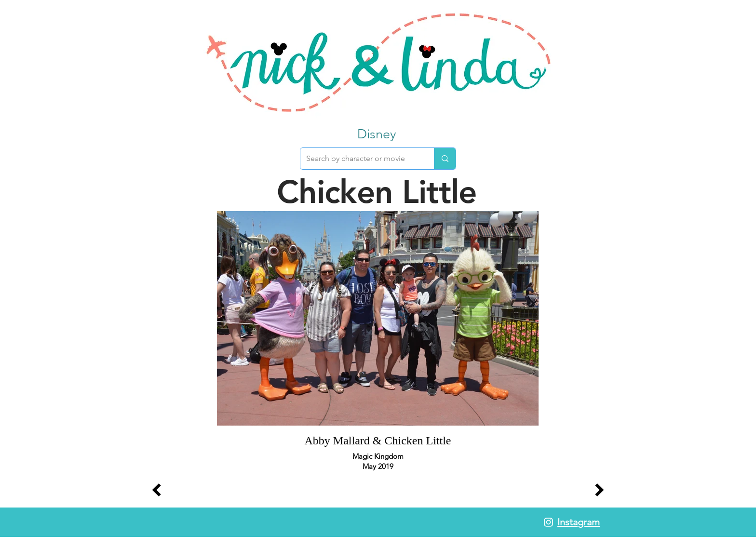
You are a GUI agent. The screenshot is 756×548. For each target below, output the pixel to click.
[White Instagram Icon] (548, 522)
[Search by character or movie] (360, 159)
